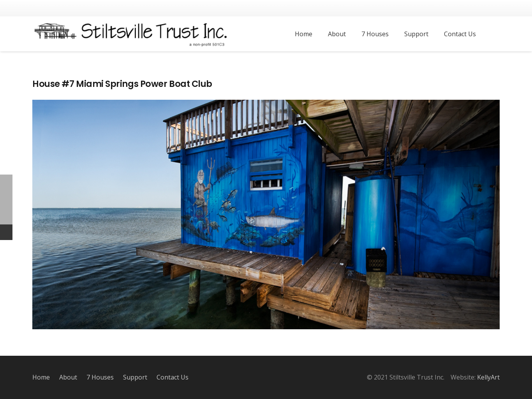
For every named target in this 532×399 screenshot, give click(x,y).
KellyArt (488, 377)
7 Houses (100, 377)
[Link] (131, 34)
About (68, 377)
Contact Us (173, 377)
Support (135, 377)
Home (41, 377)
